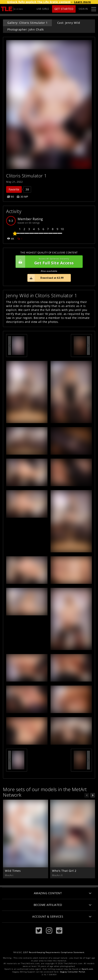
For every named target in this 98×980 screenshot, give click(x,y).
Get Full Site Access (48, 262)
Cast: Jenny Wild (69, 23)
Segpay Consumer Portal (73, 972)
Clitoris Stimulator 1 (27, 176)
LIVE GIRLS (43, 9)
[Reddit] (59, 931)
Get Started (64, 9)
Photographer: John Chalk (25, 29)
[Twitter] (39, 931)
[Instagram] (49, 931)
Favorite (14, 189)
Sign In (83, 9)
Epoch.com (87, 969)
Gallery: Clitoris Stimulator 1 (27, 23)
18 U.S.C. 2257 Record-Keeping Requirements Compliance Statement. (49, 952)
